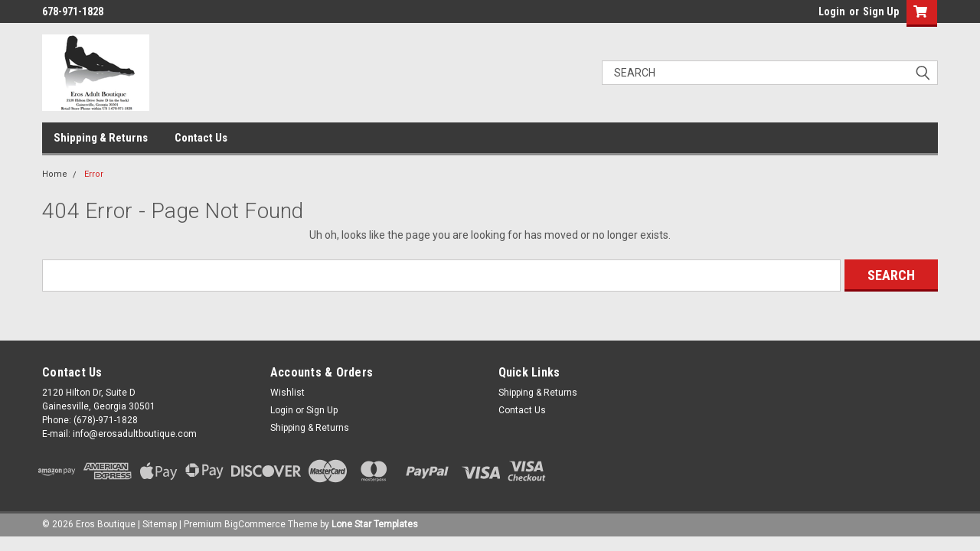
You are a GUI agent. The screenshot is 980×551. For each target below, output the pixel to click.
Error (94, 174)
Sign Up (881, 11)
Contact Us (201, 138)
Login (832, 11)
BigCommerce (255, 524)
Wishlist (287, 393)
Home (55, 174)
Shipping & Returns (101, 138)
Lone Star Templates (375, 524)
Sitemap (160, 524)
